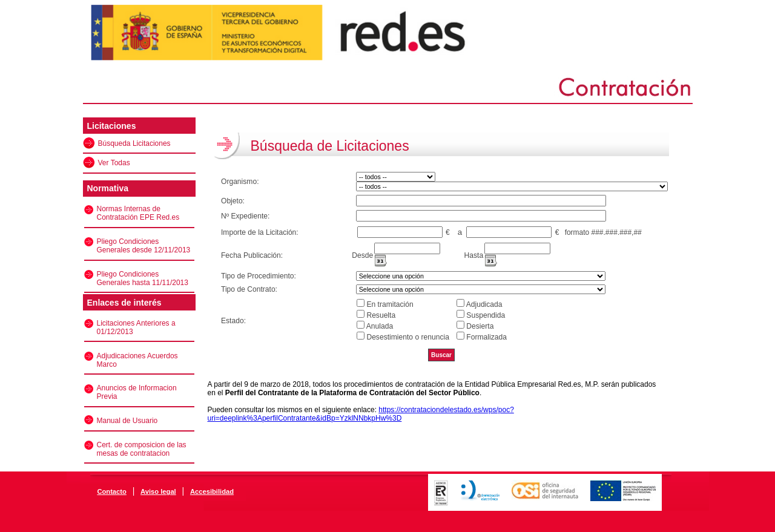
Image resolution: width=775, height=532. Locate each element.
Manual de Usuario (127, 421)
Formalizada (486, 337)
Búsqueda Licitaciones (134, 143)
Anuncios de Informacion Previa (137, 392)
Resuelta (381, 315)
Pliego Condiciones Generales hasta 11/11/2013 (143, 278)
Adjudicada (484, 304)
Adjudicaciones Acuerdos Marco (137, 360)
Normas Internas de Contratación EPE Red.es (138, 213)
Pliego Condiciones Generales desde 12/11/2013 (144, 246)
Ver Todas (114, 163)
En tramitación (390, 304)
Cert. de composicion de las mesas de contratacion (142, 449)
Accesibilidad (212, 491)
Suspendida (486, 315)
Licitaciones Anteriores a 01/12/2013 (136, 327)
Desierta (480, 326)
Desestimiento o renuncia (407, 337)
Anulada (380, 326)
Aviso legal (158, 491)
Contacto (111, 491)
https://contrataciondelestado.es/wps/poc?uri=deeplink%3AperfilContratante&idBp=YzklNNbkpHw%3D (361, 414)
